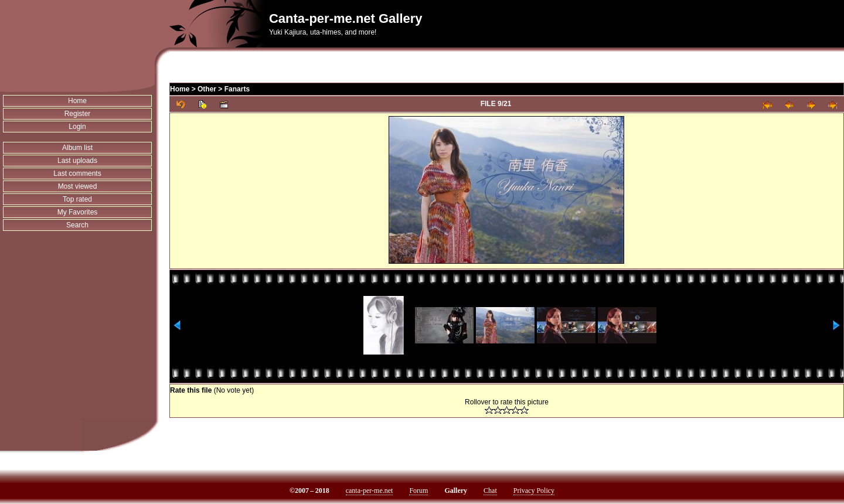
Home (77, 101)
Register (78, 114)
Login (77, 127)
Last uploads (77, 161)
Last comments (77, 173)
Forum (418, 491)
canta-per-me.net (370, 491)
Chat (490, 491)
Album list (77, 148)
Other (207, 89)
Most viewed (78, 186)
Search (77, 225)
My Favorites (78, 212)
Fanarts (237, 89)
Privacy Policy (534, 491)
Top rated (77, 199)
